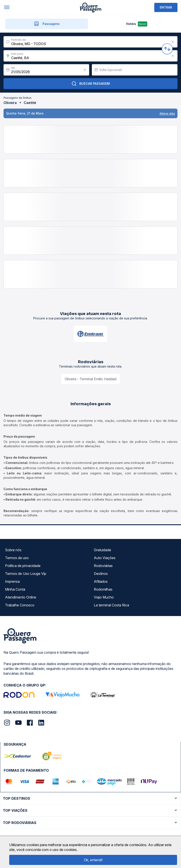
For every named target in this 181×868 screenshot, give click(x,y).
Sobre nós (13, 550)
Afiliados (101, 581)
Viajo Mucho (104, 597)
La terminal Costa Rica (111, 605)
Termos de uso (17, 558)
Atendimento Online (21, 597)
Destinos (101, 574)
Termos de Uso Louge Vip (26, 574)
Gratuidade (102, 550)
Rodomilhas (103, 589)
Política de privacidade (23, 566)
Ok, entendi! (93, 860)
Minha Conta (15, 589)
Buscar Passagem (91, 84)
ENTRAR (166, 7)
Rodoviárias (103, 566)
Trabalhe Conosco (20, 605)
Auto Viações (105, 558)
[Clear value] (85, 70)
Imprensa (12, 581)
